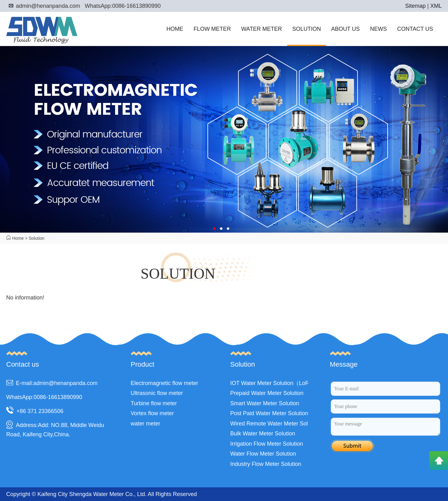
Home (18, 238)
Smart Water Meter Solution (265, 403)
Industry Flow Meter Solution (266, 464)
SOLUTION (306, 29)
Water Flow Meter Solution (263, 454)
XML (436, 6)
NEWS (378, 29)
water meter (145, 424)
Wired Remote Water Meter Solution (275, 424)
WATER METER (261, 29)
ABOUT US (346, 29)
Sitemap (415, 6)
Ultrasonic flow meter (157, 393)
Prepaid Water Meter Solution (267, 393)
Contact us (23, 364)
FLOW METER (212, 29)
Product (142, 364)
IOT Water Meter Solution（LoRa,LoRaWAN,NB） (293, 383)
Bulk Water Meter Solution (263, 434)
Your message (385, 427)
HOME (175, 29)
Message (344, 364)
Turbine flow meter (154, 403)
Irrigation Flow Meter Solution (267, 444)
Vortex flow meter (152, 413)
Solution (37, 238)
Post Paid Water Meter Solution (269, 413)
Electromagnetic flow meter (164, 383)
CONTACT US (415, 29)
